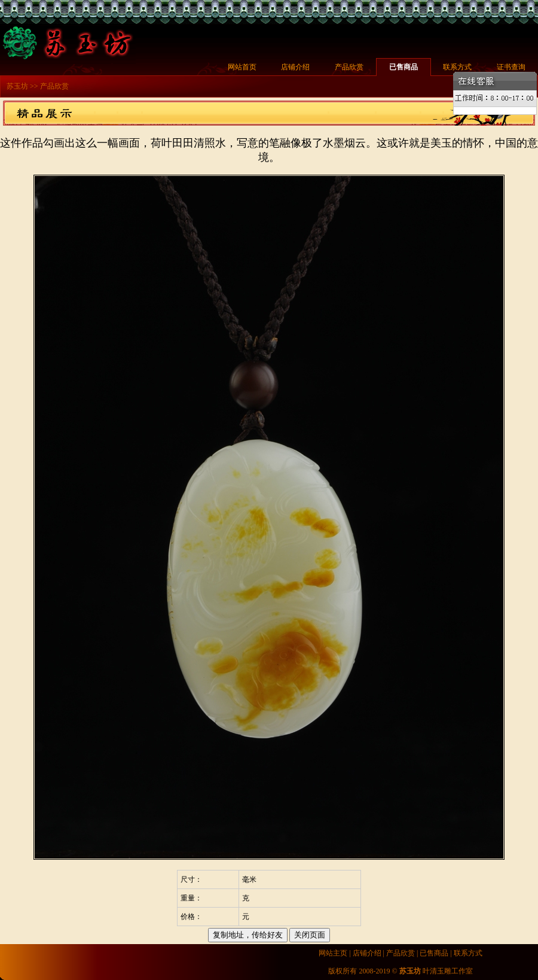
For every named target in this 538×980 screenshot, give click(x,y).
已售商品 (403, 67)
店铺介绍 (295, 67)
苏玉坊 (17, 86)
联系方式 (457, 67)
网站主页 (333, 953)
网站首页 (242, 67)
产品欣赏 (349, 67)
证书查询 (511, 67)
